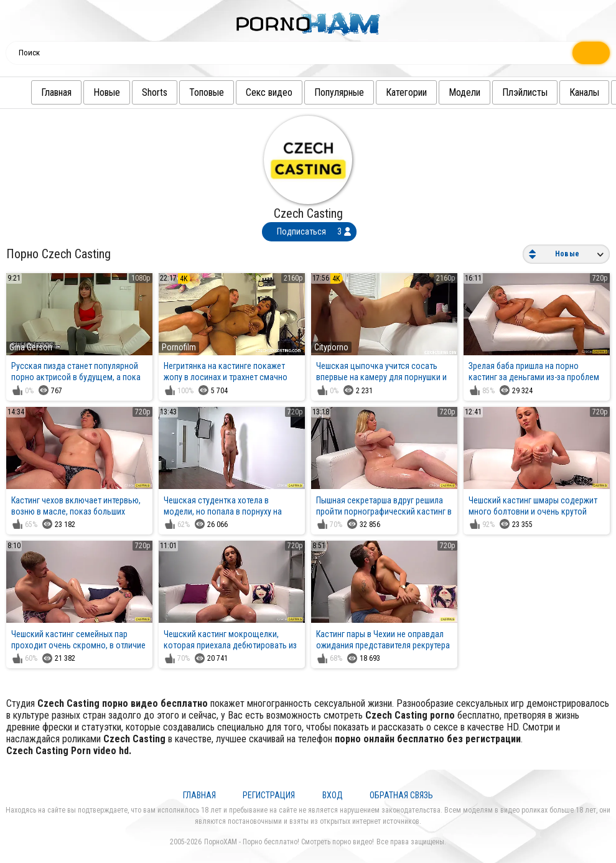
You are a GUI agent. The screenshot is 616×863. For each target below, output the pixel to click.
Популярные (314, 92)
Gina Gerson (31, 347)
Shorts (130, 92)
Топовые (182, 92)
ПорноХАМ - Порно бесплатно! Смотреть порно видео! (289, 842)
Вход (333, 795)
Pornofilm (179, 347)
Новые (82, 92)
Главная (31, 92)
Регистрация (269, 795)
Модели (440, 92)
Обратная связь (401, 795)
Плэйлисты (500, 92)
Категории (381, 92)
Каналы (559, 92)
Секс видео (244, 92)
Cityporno (331, 347)
